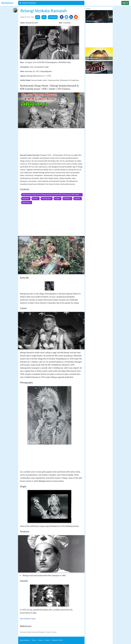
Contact (47, 640)
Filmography (46, 199)
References (27, 202)
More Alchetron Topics (28, 619)
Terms (34, 640)
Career (35, 199)
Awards (78, 199)
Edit (38, 17)
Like (44, 17)
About (25, 640)
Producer (67, 199)
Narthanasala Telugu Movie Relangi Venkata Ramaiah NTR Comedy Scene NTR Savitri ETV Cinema (51, 195)
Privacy (40, 640)
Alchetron (7, 3)
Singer (57, 199)
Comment (53, 17)
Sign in (125, 3)
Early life (26, 199)
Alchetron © (57, 640)
